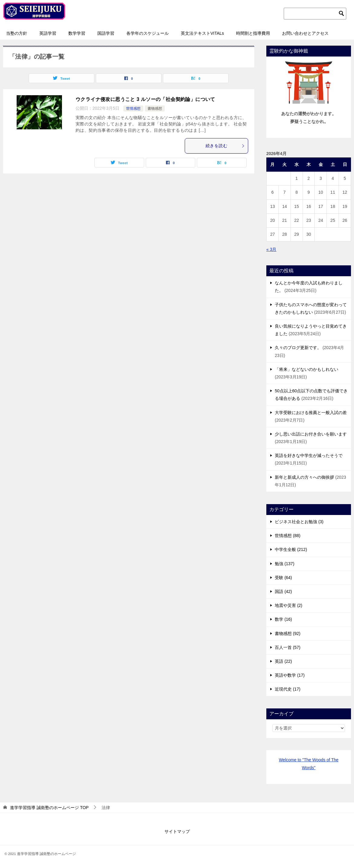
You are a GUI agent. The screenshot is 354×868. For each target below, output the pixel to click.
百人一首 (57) (288, 647)
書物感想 (155, 108)
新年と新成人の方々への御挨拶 (304, 477)
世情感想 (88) (288, 536)
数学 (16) (283, 619)
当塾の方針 (17, 33)
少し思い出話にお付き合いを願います (311, 434)
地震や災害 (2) (289, 605)
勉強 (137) (285, 564)
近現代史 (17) (288, 689)
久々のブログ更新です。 (298, 348)
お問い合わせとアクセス (305, 33)
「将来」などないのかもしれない (307, 369)
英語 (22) (283, 661)
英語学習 (48, 33)
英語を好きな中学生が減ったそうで (309, 455)
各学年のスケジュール (148, 33)
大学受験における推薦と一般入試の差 (311, 413)
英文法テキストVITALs (202, 33)
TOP (49, 808)
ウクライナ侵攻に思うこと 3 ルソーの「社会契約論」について (145, 99)
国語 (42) (283, 591)
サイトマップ (177, 831)
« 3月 (271, 249)
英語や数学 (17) (290, 675)
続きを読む (225, 146)
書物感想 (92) (288, 633)
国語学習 (106, 33)
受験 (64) (283, 578)
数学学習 (77, 33)
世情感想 (133, 108)
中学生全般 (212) (291, 549)
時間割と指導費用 (253, 33)
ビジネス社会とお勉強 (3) (299, 522)
